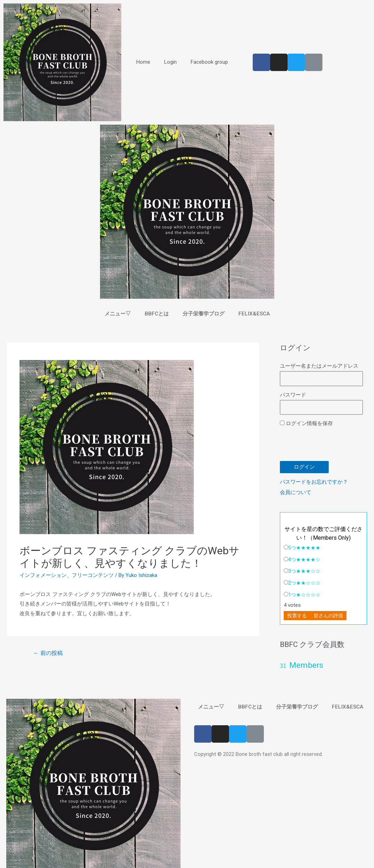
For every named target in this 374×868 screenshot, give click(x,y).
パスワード (293, 395)
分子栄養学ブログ (204, 314)
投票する (297, 616)
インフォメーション (43, 575)
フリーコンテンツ (93, 575)
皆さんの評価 (328, 616)
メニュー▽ (118, 314)
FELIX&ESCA (254, 314)
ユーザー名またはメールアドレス (319, 366)
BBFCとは (157, 314)
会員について (296, 492)
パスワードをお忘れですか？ (314, 482)
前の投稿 (48, 653)
